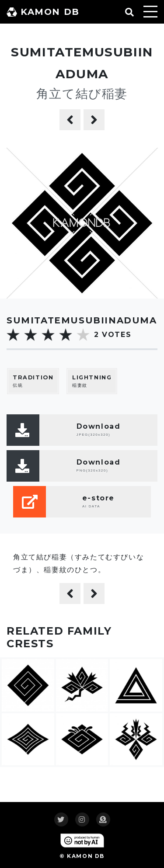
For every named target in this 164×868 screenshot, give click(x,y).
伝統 (33, 381)
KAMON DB (43, 12)
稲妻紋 (92, 381)
